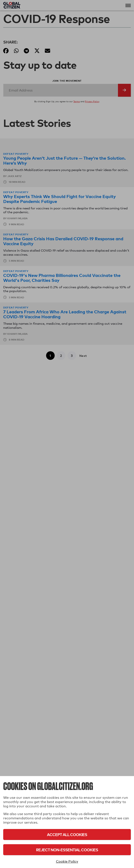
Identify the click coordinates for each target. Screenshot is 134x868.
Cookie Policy (67, 861)
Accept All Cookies (67, 834)
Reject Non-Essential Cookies (67, 850)
